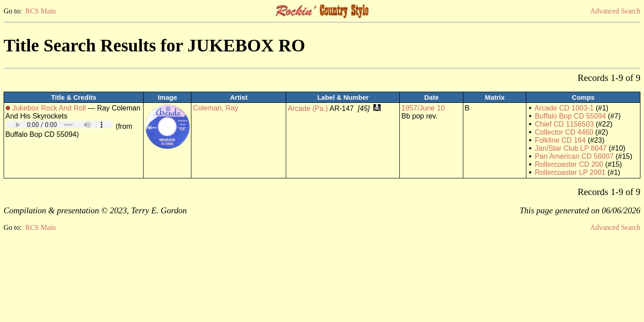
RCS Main (40, 11)
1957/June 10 (423, 108)
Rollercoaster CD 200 (569, 164)
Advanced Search (615, 11)
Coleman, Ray (215, 108)
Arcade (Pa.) (308, 108)
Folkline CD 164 (560, 140)
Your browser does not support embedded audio (59, 125)
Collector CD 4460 (564, 132)
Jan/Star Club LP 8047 (571, 148)
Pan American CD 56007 (574, 156)
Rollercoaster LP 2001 (570, 172)
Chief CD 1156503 (564, 124)
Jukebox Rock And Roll (49, 108)
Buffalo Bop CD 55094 (570, 116)
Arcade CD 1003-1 (564, 108)
